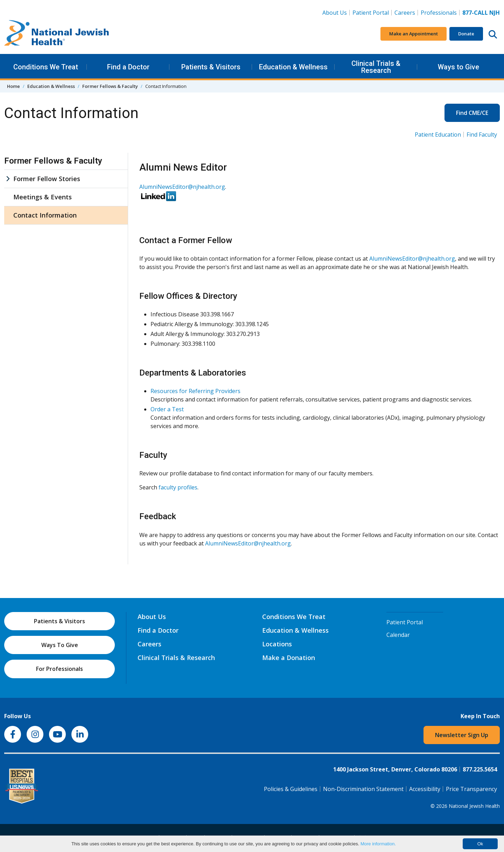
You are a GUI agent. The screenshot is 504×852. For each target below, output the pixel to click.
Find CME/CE (472, 113)
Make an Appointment (414, 34)
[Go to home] (57, 34)
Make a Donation (289, 658)
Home (13, 86)
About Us (335, 13)
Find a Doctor (128, 67)
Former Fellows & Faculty (110, 86)
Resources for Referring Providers (195, 391)
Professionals (439, 13)
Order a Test (167, 409)
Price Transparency (471, 789)
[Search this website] (493, 34)
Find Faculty (482, 135)
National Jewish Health (474, 806)
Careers (406, 12)
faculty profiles (178, 487)
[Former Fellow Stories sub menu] (8, 179)
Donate (466, 34)
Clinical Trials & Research (376, 67)
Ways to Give (458, 67)
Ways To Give (60, 645)
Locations (277, 644)
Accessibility (425, 789)
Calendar (398, 635)
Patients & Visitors (211, 67)
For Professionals (59, 669)
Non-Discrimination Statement (363, 789)
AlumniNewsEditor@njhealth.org (182, 187)
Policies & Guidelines (291, 789)
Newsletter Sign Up (462, 735)
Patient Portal (371, 13)
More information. (378, 844)
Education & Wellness (293, 67)
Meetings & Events (43, 197)
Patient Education (438, 135)
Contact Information (45, 215)
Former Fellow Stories (47, 179)
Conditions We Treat (46, 67)
